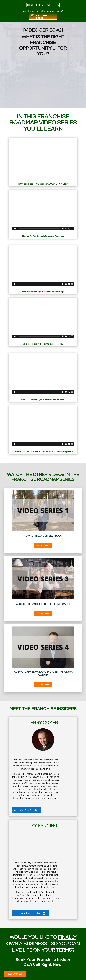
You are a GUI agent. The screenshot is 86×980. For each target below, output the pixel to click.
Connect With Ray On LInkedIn (31, 914)
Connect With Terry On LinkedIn (32, 810)
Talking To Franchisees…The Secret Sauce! (43, 604)
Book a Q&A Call (17, 975)
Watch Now (43, 545)
